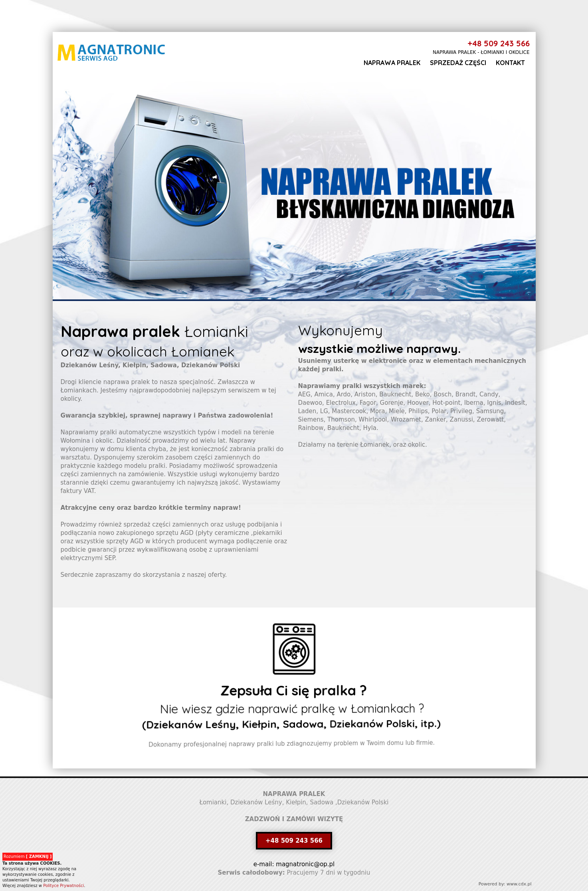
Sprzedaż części (458, 63)
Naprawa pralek (392, 63)
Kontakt (510, 63)
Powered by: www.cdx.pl (505, 884)
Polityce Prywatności (63, 886)
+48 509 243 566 (499, 43)
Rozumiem (28, 856)
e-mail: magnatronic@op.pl (294, 864)
